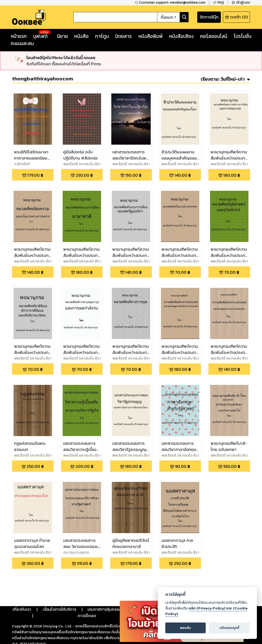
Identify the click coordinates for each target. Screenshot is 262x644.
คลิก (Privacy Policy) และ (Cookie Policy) (206, 611)
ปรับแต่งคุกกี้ (229, 628)
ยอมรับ (185, 628)
